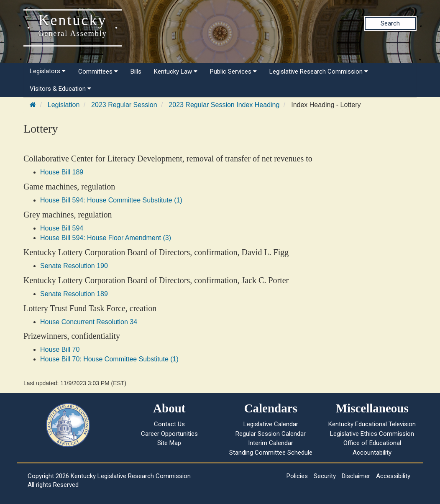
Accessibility (393, 476)
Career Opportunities (169, 434)
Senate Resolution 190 (74, 266)
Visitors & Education (60, 89)
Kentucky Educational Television (372, 424)
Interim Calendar (271, 443)
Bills (136, 72)
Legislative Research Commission (319, 72)
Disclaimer (356, 476)
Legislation (64, 105)
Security (325, 476)
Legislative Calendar (271, 424)
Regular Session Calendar (271, 434)
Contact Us (169, 424)
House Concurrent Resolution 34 (89, 322)
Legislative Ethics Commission (372, 434)
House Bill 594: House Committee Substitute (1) (111, 200)
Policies (297, 476)
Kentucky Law (176, 72)
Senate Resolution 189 (74, 294)
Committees (98, 72)
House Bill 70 (60, 349)
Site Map (169, 443)
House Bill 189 (62, 172)
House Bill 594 (62, 228)
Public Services (233, 72)
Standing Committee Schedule (271, 453)
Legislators (48, 71)
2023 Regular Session (124, 105)
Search (390, 23)
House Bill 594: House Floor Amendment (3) (106, 238)
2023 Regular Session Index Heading (224, 105)
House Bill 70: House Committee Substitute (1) (109, 359)
